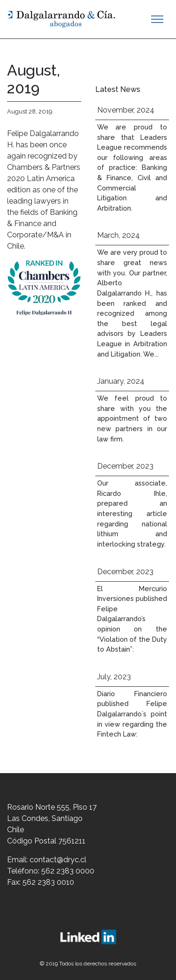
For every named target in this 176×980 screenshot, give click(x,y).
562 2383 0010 (48, 882)
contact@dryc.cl (58, 860)
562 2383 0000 (68, 871)
